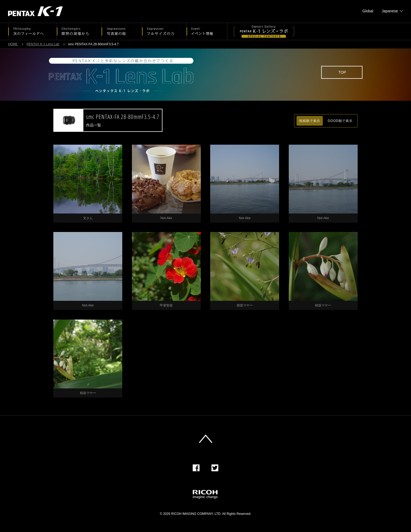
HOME (13, 44)
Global (368, 11)
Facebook (196, 468)
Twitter (215, 468)
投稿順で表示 (310, 121)
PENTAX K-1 (35, 11)
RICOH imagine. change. (205, 494)
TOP (342, 72)
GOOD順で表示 (340, 121)
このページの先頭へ (206, 439)
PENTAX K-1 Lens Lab (43, 44)
